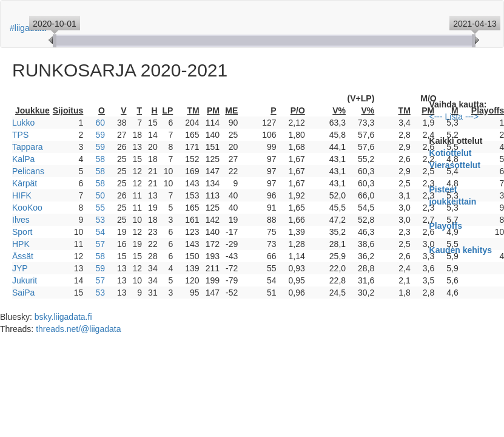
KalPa (23, 159)
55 (100, 208)
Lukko (23, 123)
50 (100, 195)
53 (100, 220)
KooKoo (27, 208)
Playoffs (446, 226)
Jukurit (25, 280)
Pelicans (28, 171)
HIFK (22, 195)
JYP (20, 268)
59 (100, 135)
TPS (20, 135)
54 (100, 232)
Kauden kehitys (461, 250)
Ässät (23, 256)
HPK (21, 244)
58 (100, 159)
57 (100, 244)
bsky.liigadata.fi (63, 317)
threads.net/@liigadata (78, 329)
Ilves (21, 220)
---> (472, 117)
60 (100, 123)
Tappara (28, 147)
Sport (22, 232)
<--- (436, 117)
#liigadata (28, 28)
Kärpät (25, 183)
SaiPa (23, 293)
